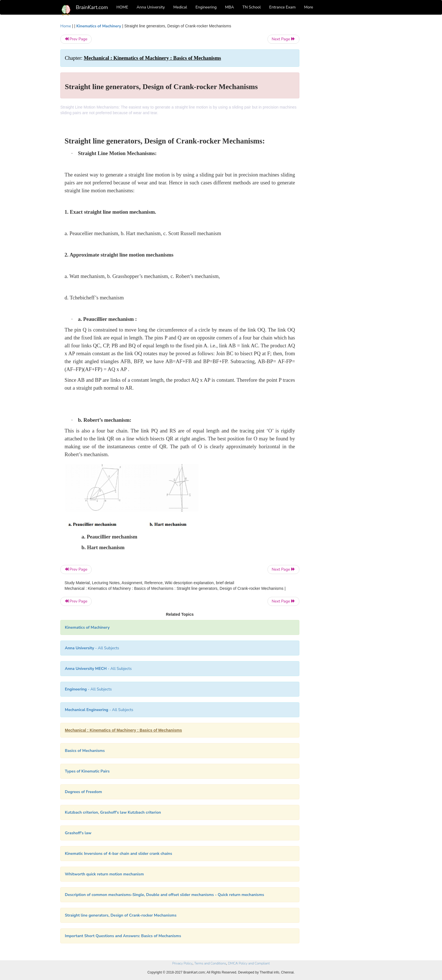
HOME (122, 7)
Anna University (151, 7)
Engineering (206, 7)
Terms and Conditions (210, 963)
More (309, 7)
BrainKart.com (92, 7)
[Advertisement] (345, 108)
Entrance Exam (282, 7)
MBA (229, 7)
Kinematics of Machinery (99, 26)
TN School (252, 7)
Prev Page (76, 39)
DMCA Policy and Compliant (249, 963)
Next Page (283, 39)
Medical (180, 7)
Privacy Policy (182, 963)
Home (66, 26)
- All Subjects (92, 648)
